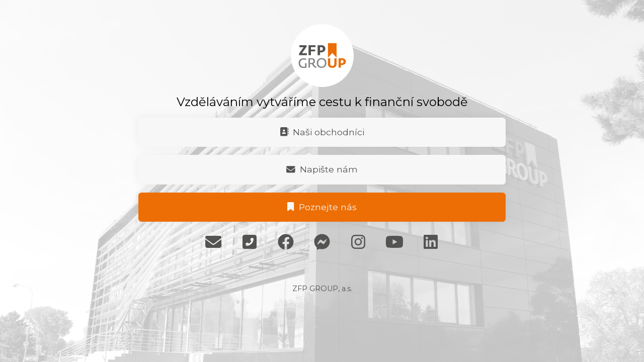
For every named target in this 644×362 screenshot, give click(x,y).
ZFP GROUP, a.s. (322, 289)
